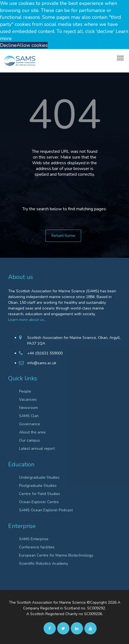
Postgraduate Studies (38, 486)
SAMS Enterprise (34, 539)
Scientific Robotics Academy (44, 563)
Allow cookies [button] (32, 45)
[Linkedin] (77, 628)
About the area (32, 432)
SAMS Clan (29, 416)
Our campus (30, 440)
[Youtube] (90, 628)
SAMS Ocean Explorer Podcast (46, 510)
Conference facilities (37, 547)
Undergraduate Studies (39, 477)
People (25, 391)
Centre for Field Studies (40, 494)
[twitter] (63, 628)
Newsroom (28, 408)
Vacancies (28, 400)
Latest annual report (37, 449)
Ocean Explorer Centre (39, 502)
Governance (30, 424)
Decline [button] (8, 45)
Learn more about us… (27, 320)
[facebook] (50, 628)
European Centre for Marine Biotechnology (56, 555)
